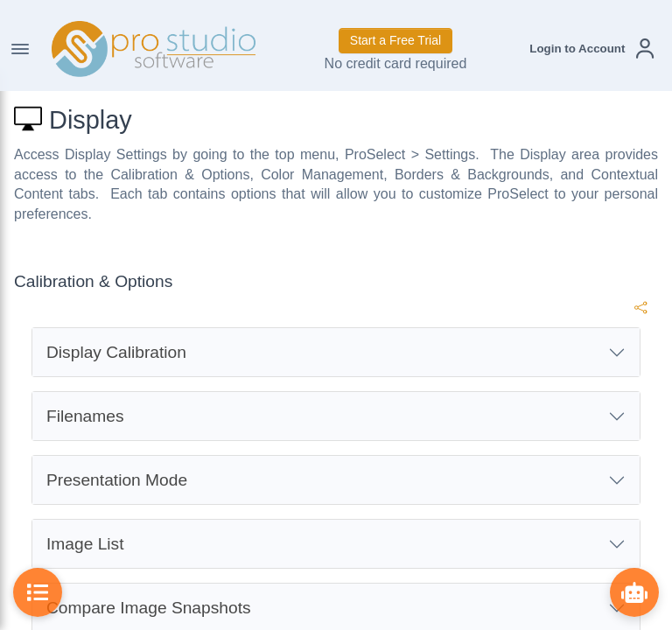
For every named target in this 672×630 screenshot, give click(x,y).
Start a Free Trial (395, 40)
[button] (591, 49)
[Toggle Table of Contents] (38, 592)
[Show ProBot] (634, 592)
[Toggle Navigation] (20, 49)
